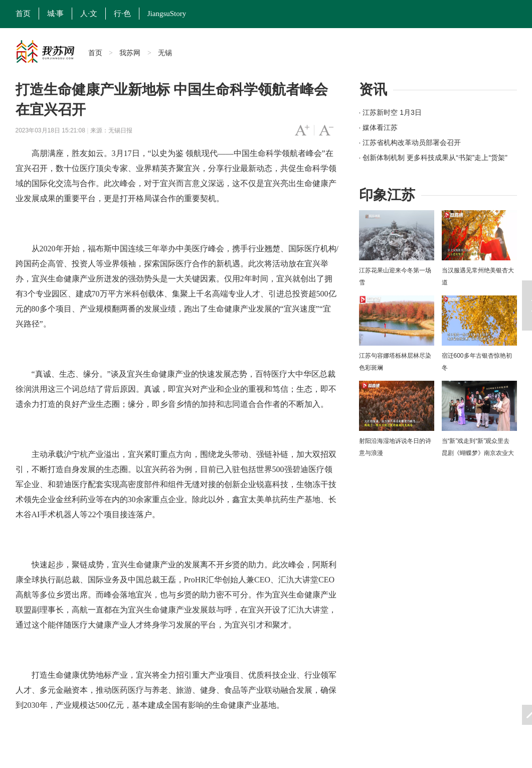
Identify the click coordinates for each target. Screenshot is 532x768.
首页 (23, 14)
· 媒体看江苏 (379, 127)
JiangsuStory (167, 14)
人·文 (89, 14)
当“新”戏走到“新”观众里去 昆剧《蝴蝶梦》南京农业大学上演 (478, 453)
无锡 (165, 53)
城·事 (56, 14)
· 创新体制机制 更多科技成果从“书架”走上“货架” (433, 158)
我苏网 (130, 53)
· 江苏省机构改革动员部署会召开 (410, 142)
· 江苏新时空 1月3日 (390, 112)
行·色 (122, 14)
